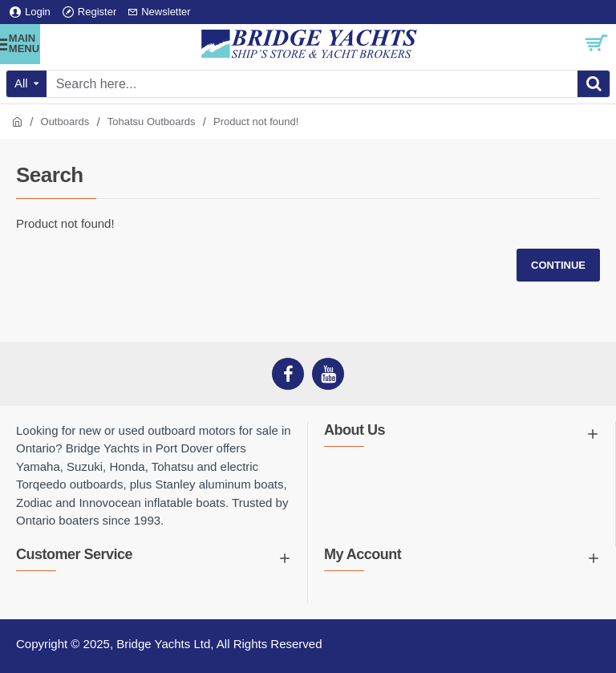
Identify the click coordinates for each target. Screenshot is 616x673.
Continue (558, 265)
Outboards (65, 122)
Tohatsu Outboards (152, 122)
